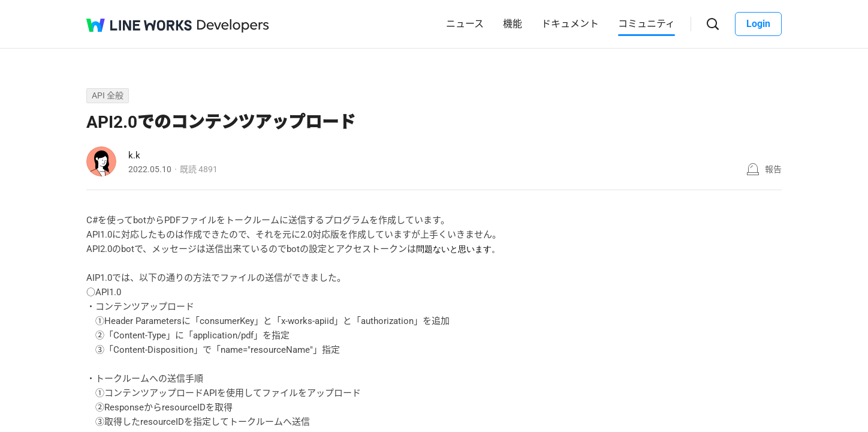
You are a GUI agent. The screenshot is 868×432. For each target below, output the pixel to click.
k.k (134, 155)
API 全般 (108, 95)
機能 (513, 24)
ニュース (465, 24)
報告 (773, 169)
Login (758, 24)
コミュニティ (647, 24)
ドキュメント (570, 24)
